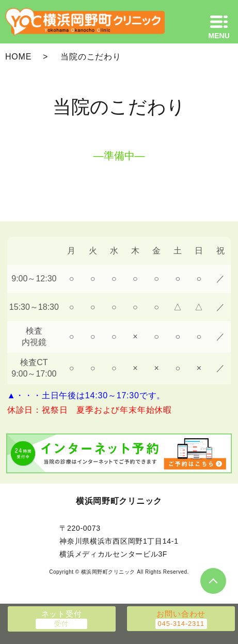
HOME (18, 57)
